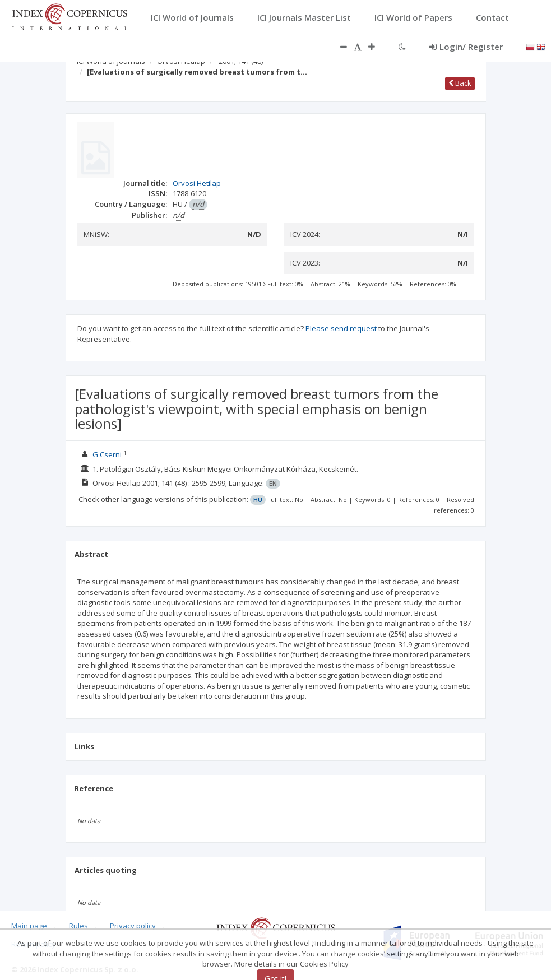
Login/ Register (466, 47)
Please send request (341, 328)
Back (460, 83)
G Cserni (107, 454)
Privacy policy (133, 926)
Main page (29, 926)
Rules (78, 926)
